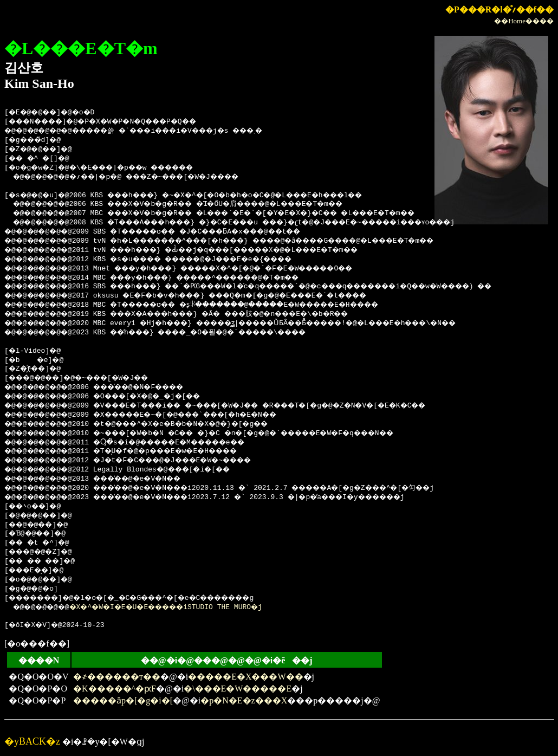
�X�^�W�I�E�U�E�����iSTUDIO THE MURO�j (182, 608)
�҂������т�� (117, 677)
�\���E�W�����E (238, 689)
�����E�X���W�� (245, 677)
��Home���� (524, 21)
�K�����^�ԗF (115, 689)
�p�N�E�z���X (244, 700)
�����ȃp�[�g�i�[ (123, 700)
